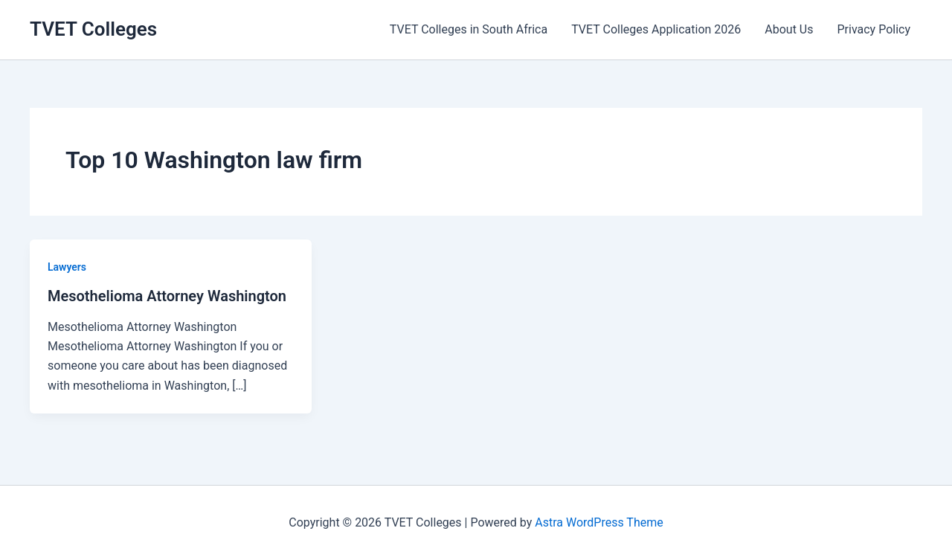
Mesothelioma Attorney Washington (167, 296)
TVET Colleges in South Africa (469, 29)
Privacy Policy (874, 29)
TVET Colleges (93, 29)
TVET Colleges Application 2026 (656, 29)
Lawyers (67, 267)
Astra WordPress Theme (599, 522)
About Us (789, 29)
